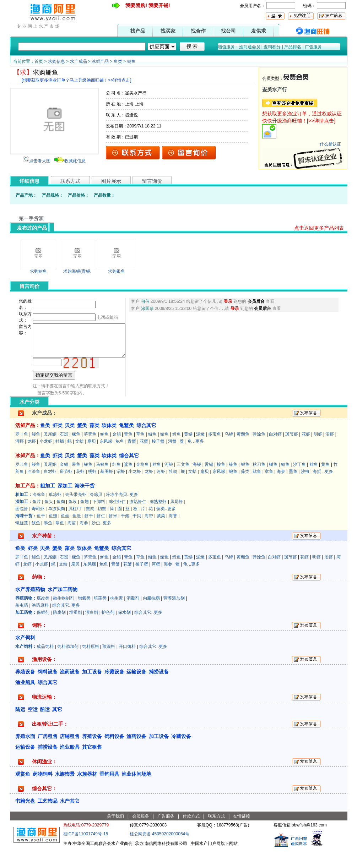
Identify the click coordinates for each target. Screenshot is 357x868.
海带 (149, 535)
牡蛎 (60, 460)
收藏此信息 (75, 161)
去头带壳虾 (76, 514)
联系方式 (70, 181)
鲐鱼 (285, 484)
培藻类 (100, 617)
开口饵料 (127, 666)
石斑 (64, 453)
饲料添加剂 (68, 666)
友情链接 (242, 835)
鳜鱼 (76, 453)
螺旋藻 (22, 542)
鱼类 (118, 61)
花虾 (306, 453)
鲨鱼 (128, 484)
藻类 (245, 491)
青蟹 (132, 460)
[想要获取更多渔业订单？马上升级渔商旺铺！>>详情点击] (77, 80)
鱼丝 (65, 535)
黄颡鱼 (243, 453)
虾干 (89, 535)
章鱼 (269, 491)
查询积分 (272, 47)
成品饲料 (45, 666)
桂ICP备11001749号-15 (86, 853)
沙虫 (305, 491)
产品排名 (293, 47)
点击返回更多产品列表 (319, 228)
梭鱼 (221, 484)
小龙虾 (46, 460)
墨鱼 (293, 491)
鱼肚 (77, 535)
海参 (281, 491)
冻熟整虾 (158, 521)
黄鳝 (188, 453)
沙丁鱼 (299, 484)
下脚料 (99, 521)
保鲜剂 (43, 632)
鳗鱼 (36, 453)
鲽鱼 (233, 484)
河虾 (20, 460)
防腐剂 (59, 632)
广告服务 (313, 47)
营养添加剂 (174, 617)
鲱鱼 (314, 484)
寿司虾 (38, 528)
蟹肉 (90, 528)
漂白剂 (92, 632)
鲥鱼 (131, 61)
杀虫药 (22, 624)
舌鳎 (209, 484)
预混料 (109, 666)
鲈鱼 (104, 453)
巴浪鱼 (34, 491)
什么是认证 (330, 144)
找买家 (168, 31)
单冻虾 (55, 514)
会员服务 (141, 835)
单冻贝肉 (56, 528)
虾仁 (101, 535)
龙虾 (32, 460)
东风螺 (106, 460)
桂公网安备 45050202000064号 (160, 853)
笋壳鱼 (90, 453)
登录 (229, 301)
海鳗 (197, 484)
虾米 (113, 535)
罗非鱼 (22, 453)
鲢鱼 (152, 453)
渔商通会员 (250, 47)
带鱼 (76, 484)
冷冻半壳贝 (117, 514)
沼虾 (330, 453)
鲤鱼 (177, 453)
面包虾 (22, 528)
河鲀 (169, 484)
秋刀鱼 (259, 484)
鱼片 (37, 521)
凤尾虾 (177, 521)
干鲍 (125, 535)
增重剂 (76, 632)
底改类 (43, 617)
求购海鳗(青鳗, (77, 271)
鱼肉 (61, 521)
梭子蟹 (158, 460)
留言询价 (152, 181)
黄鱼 (325, 484)
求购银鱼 (117, 271)
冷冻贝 (96, 514)
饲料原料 (91, 666)
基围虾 (107, 491)
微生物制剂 (64, 617)
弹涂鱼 (259, 453)
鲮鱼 (88, 484)
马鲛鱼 (102, 484)
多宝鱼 (215, 453)
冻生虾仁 (117, 521)
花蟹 (144, 460)
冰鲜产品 (100, 61)
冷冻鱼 (39, 514)
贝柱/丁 (75, 528)
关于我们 (115, 835)
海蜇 (317, 491)
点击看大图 (40, 161)
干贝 (137, 535)
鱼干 (41, 535)
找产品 (138, 31)
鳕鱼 (157, 484)
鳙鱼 (164, 453)
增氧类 (84, 617)
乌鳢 (229, 453)
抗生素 (117, 617)
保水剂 (124, 632)
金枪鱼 (142, 484)
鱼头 (49, 521)
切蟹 (102, 528)
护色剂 (108, 632)
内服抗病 (151, 617)
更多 (200, 460)
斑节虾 (292, 453)
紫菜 (161, 535)
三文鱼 (183, 484)
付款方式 (191, 835)
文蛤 (80, 460)
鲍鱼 (120, 460)
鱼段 (72, 521)
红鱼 (117, 484)
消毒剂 (133, 617)
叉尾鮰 (50, 453)
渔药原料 (40, 624)
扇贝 (92, 460)
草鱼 (140, 453)
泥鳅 (200, 453)
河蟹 (172, 460)
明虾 (318, 453)
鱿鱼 (257, 491)
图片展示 (111, 181)
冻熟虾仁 (138, 521)
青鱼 (128, 453)
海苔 (173, 535)
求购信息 (56, 61)
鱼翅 (85, 521)
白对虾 (275, 453)
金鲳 (117, 453)
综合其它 (61, 624)
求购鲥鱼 (38, 271)
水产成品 (79, 61)
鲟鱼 (245, 484)
